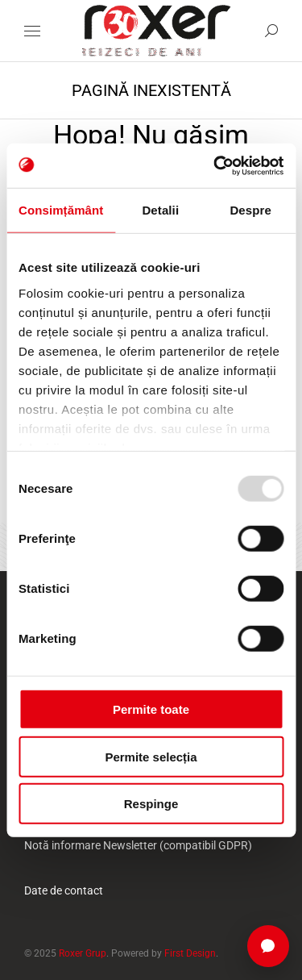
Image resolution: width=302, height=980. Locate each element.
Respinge (151, 804)
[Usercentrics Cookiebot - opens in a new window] (215, 165)
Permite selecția (151, 756)
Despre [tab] (250, 210)
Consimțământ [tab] (61, 210)
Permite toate (151, 709)
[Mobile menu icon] (32, 31)
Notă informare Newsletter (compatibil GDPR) (138, 845)
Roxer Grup (83, 953)
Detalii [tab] (160, 210)
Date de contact (64, 890)
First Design (190, 953)
